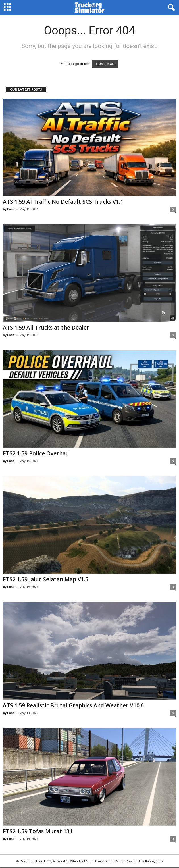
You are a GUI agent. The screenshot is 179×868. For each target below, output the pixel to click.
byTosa (9, 209)
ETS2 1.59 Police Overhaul (37, 453)
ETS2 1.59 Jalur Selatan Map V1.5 (46, 579)
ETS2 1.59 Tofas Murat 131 (38, 831)
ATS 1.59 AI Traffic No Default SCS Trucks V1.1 (63, 202)
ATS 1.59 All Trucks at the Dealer (46, 328)
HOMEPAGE (105, 64)
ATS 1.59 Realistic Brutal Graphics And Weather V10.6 (73, 705)
